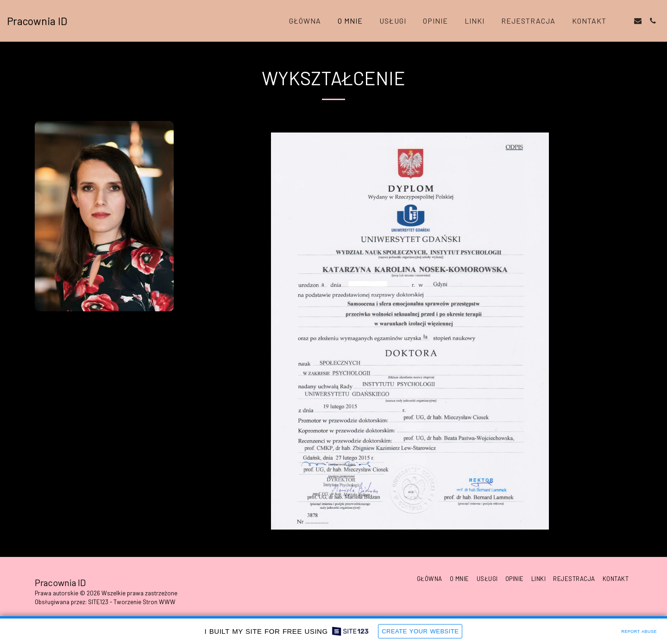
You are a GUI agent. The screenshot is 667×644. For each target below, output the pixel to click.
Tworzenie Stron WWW (145, 602)
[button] (623, 21)
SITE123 (98, 602)
